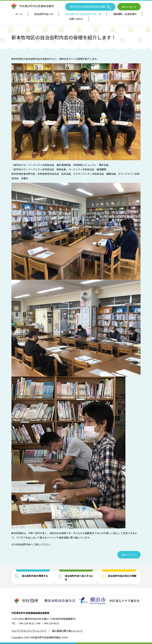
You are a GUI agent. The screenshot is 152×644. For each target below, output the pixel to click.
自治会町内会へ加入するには (79, 578)
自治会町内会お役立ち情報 (122, 576)
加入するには (129, 7)
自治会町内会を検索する (35, 576)
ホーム (19, 14)
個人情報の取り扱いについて (67, 631)
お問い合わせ (76, 19)
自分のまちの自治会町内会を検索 (90, 7)
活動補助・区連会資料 (125, 14)
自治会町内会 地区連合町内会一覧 (83, 14)
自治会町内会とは (44, 14)
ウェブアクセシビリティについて (29, 631)
